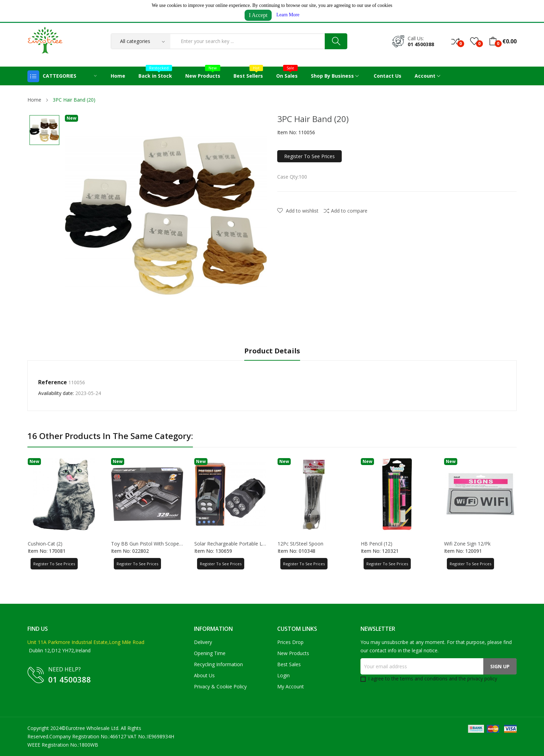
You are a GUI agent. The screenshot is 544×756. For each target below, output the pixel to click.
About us (204, 675)
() (474, 41)
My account (291, 686)
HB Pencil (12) (377, 544)
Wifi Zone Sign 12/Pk (467, 544)
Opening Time (210, 653)
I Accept (258, 15)
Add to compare (346, 211)
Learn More (288, 15)
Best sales (289, 664)
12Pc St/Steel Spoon (300, 544)
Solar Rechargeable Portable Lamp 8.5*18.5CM (230, 544)
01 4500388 (421, 44)
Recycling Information (218, 664)
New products (293, 653)
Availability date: (56, 393)
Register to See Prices (309, 156)
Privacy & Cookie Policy (220, 686)
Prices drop (290, 642)
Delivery (203, 642)
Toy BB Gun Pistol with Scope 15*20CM (147, 544)
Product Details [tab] (272, 351)
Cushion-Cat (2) (45, 544)
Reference (53, 382)
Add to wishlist (298, 211)
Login (283, 675)
